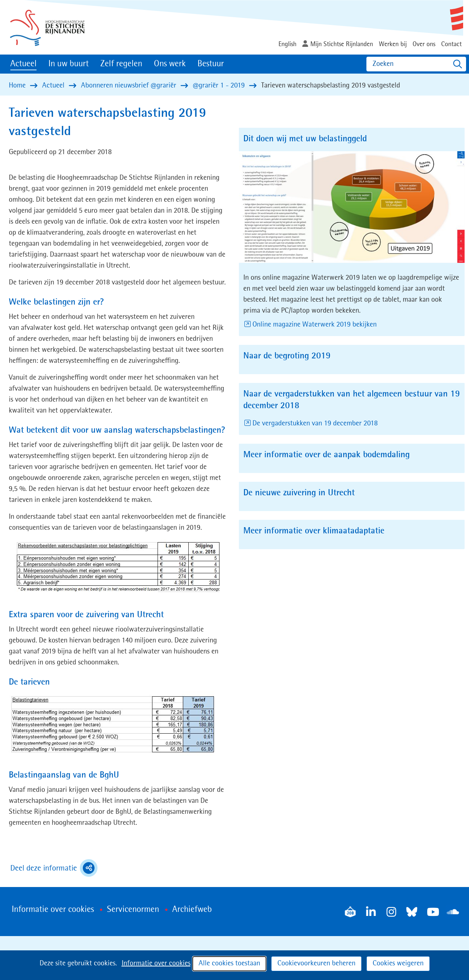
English (287, 44)
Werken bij (393, 44)
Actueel (23, 64)
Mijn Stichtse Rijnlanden (342, 44)
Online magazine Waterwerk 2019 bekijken (315, 325)
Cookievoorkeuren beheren (316, 964)
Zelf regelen (121, 64)
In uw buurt (69, 64)
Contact (451, 44)
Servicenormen (133, 910)
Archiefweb (192, 910)
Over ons (424, 44)
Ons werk (170, 64)
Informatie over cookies (156, 964)
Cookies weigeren (398, 964)
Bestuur (211, 64)
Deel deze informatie (54, 868)
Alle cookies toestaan (229, 964)
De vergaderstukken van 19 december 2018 (316, 424)
